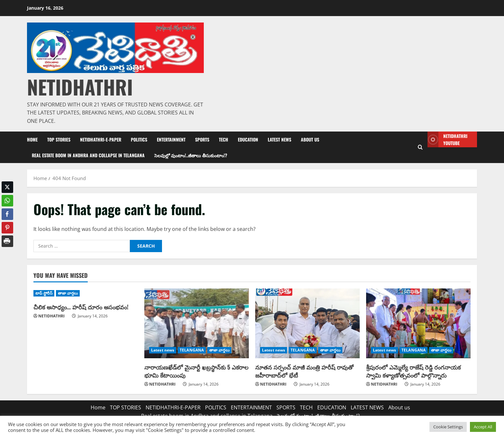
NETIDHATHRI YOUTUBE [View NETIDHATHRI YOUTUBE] (447, 139)
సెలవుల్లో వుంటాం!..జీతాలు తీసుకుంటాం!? (191, 155)
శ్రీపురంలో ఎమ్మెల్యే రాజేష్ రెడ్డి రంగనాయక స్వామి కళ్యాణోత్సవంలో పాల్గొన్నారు (413, 371)
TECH (224, 139)
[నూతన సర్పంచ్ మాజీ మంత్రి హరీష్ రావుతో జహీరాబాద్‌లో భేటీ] (307, 323)
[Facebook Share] (7, 214)
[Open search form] (420, 147)
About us (310, 139)
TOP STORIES (59, 139)
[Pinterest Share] (7, 228)
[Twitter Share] (7, 187)
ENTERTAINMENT (171, 139)
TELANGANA (192, 350)
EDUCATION (248, 139)
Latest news (163, 350)
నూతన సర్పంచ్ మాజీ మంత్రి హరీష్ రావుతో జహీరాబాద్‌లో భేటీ (304, 371)
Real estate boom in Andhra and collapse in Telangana (88, 155)
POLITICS (139, 139)
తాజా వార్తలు (68, 293)
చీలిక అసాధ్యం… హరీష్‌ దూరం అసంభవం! (81, 307)
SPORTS (202, 139)
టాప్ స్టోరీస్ (44, 293)
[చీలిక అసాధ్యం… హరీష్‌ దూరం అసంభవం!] (86, 293)
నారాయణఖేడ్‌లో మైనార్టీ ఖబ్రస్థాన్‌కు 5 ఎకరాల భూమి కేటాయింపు (196, 371)
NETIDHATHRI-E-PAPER (101, 139)
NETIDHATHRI (80, 87)
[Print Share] (7, 241)
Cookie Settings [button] (448, 427)
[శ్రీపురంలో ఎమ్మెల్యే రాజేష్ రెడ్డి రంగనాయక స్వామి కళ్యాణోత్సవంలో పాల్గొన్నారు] (418, 323)
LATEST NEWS (279, 139)
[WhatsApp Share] (7, 201)
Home (32, 139)
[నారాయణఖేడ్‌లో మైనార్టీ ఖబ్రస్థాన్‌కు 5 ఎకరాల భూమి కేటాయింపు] (197, 323)
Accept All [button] (483, 427)
